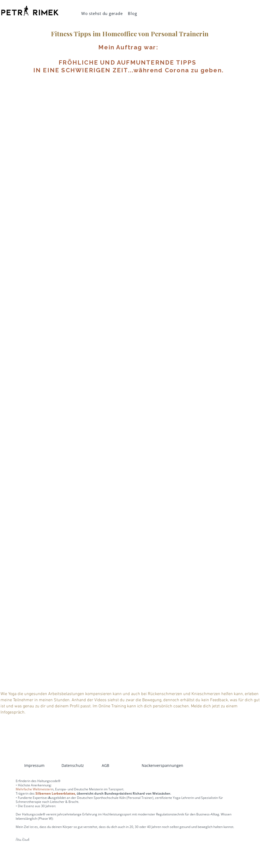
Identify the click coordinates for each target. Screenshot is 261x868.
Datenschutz (73, 765)
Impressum (34, 765)
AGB (105, 765)
